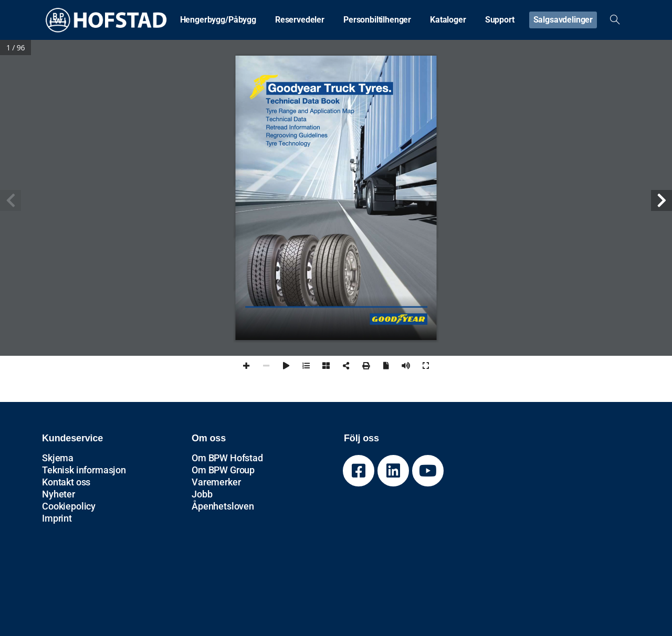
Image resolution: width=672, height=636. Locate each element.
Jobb (202, 494)
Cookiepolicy (69, 506)
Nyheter (59, 494)
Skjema (58, 458)
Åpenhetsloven (223, 506)
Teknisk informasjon (84, 470)
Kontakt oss (66, 482)
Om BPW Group (223, 470)
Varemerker (216, 482)
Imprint (57, 518)
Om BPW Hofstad (227, 458)
